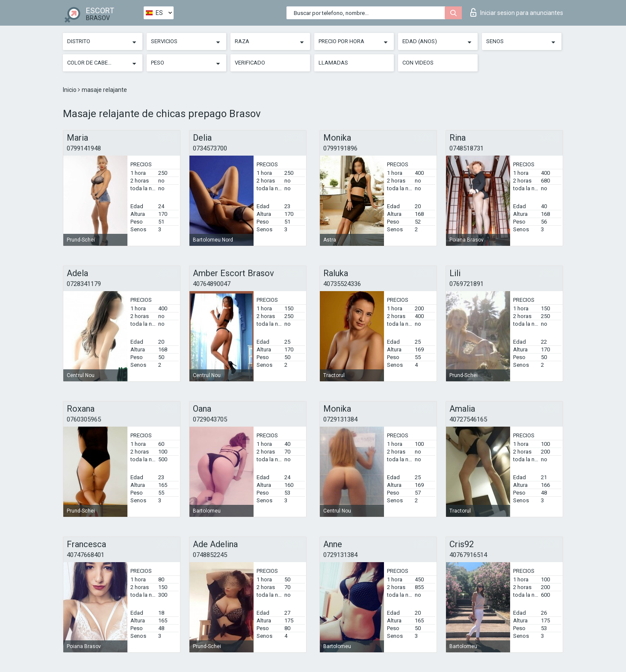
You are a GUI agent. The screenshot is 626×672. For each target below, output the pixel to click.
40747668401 (86, 555)
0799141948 (84, 148)
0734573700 (210, 148)
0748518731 (467, 148)
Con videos (418, 63)
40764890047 (212, 284)
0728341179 (84, 284)
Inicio (70, 90)
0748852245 (210, 555)
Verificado (250, 63)
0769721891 (467, 284)
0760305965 (84, 419)
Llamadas (333, 63)
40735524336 (342, 284)
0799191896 (340, 148)
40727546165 (468, 419)
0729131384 (340, 419)
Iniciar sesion (517, 12)
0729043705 (210, 419)
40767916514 (468, 555)
